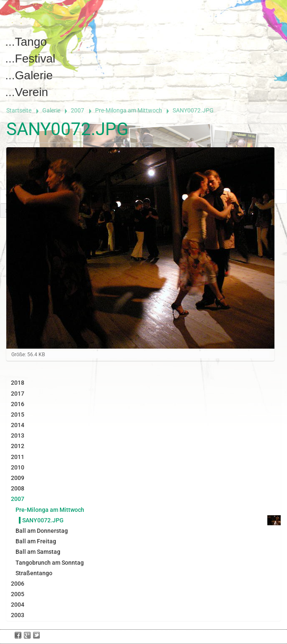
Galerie (34, 75)
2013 (18, 435)
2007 (78, 110)
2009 (18, 478)
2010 (18, 467)
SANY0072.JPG (43, 520)
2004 (18, 605)
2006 (18, 584)
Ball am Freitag (36, 541)
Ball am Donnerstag (42, 531)
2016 (18, 404)
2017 (18, 394)
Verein (32, 92)
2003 (18, 615)
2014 (18, 425)
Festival (35, 59)
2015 (18, 415)
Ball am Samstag (38, 552)
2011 (18, 457)
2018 (18, 383)
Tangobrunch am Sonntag (50, 563)
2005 (18, 594)
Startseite (19, 110)
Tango (31, 42)
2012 (18, 446)
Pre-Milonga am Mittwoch (129, 110)
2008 (18, 488)
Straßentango (34, 573)
